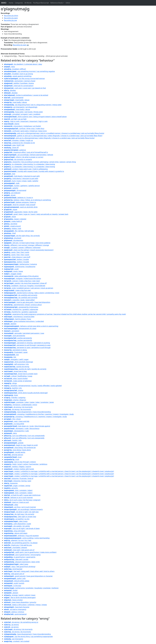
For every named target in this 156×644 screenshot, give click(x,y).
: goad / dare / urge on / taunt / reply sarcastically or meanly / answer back (36, 214)
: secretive (11, 224)
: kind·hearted (13, 569)
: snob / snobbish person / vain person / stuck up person (29, 288)
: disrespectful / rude (16, 431)
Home (11, 3)
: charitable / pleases (16, 547)
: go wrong (11, 625)
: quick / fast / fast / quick (17, 252)
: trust (13, 457)
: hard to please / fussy (18, 319)
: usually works (15, 452)
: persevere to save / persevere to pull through (27, 347)
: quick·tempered (14, 98)
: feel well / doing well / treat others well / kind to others (29, 571)
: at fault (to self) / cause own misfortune (22, 495)
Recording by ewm (11, 18)
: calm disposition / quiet (17, 524)
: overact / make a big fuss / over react (22, 281)
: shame (14, 390)
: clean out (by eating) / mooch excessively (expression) (29, 250)
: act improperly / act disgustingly (21, 107)
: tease (10, 217)
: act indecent (12, 193)
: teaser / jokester (15, 219)
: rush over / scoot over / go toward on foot (25, 88)
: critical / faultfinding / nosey (18, 376)
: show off (11, 148)
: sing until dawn (15, 531)
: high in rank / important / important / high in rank (26, 121)
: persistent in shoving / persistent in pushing (27, 343)
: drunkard (13, 238)
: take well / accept (16, 559)
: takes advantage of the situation (21, 276)
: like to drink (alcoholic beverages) (20, 597)
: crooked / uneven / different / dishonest (22, 248)
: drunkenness (14, 240)
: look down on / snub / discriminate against (27, 426)
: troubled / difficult (15, 69)
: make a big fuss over (17, 290)
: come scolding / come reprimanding (27, 538)
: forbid (11, 590)
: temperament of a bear (20, 328)
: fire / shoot (12, 419)
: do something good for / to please (21, 543)
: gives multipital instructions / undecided (24, 321)
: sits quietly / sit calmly (17, 526)
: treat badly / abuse (17, 100)
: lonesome (11, 483)
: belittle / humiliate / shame (19, 83)
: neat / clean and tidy (17, 421)
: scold (11, 269)
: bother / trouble (16, 259)
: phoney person (14, 455)
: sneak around (12, 226)
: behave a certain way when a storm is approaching (31, 326)
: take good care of (14, 574)
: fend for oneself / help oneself (20, 205)
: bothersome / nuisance (20, 264)
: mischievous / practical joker (19, 317)
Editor (68, 3)
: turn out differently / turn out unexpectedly (24, 436)
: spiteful (11, 188)
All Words (28, 3)
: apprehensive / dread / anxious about (23, 305)
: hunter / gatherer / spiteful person (22, 186)
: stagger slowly (13, 274)
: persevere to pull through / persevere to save (27, 345)
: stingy (10, 383)
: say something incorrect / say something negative (29, 71)
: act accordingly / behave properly (23, 509)
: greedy (14, 443)
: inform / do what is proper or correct (24, 157)
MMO (4, 3)
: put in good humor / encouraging (22, 555)
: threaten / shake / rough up (18, 140)
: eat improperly (14, 639)
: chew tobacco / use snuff (17, 257)
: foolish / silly (13, 440)
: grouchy (11, 488)
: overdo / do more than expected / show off (25, 283)
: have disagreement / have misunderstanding (27, 412)
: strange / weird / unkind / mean (20, 595)
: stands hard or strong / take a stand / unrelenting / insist (32, 293)
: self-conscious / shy (16, 364)
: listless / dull (12, 228)
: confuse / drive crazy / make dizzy (24, 128)
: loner (11, 395)
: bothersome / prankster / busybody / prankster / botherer (31, 588)
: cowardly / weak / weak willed (19, 300)
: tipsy (9, 67)
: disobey (10, 90)
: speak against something (18, 76)
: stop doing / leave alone (17, 450)
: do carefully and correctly (21, 295)
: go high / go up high (15, 119)
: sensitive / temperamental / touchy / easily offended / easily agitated (33, 386)
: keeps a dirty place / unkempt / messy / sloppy (25, 605)
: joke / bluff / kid (14, 145)
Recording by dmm (11, 16)
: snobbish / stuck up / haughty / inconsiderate (25, 286)
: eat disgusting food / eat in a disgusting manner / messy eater (33, 105)
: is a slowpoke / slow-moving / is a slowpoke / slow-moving (29, 164)
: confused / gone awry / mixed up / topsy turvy (25, 131)
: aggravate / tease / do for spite (21, 212)
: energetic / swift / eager (16, 359)
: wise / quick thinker (16, 378)
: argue (11, 209)
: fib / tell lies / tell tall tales (19, 231)
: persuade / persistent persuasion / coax (24, 333)
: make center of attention (18, 381)
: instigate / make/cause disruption (22, 278)
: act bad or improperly (15, 609)
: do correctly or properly (18, 159)
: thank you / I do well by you (18, 545)
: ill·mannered (15, 190)
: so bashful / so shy (17, 519)
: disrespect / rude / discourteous (22, 428)
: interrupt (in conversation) (19, 86)
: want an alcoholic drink (21, 207)
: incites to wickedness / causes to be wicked (26, 95)
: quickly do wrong (17, 367)
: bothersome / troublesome (20, 267)
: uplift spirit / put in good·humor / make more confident (30, 552)
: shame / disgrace (15, 400)
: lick (11, 355)
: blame (12, 124)
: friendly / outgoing (15, 397)
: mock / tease (13, 271)
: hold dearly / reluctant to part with (22, 176)
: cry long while (14, 424)
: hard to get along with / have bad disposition (27, 302)
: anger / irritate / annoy (17, 486)
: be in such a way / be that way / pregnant (22, 500)
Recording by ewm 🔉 (21, 45)
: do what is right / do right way (21, 512)
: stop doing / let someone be (20, 447)
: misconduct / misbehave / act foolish (22, 126)
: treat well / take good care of (19, 550)
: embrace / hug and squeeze (21, 536)
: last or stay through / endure (20, 462)
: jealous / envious (14, 612)
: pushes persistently (18, 338)
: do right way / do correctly (19, 514)
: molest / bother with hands (19, 469)
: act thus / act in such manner (20, 507)
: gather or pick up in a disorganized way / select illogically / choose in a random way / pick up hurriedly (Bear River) (53, 136)
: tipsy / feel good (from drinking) (20, 567)
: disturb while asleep (17, 581)
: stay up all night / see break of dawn (22, 528)
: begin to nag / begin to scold (21, 445)
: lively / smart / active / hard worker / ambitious (26, 464)
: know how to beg (15, 371)
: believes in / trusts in (18, 198)
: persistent (12, 331)
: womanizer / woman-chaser (20, 81)
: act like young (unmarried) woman (24, 78)
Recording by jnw (10, 20)
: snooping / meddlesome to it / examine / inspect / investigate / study (35, 417)
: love (10, 174)
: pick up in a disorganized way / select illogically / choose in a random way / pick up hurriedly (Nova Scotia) (49, 138)
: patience (15, 150)
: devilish (10, 324)
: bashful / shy (13, 388)
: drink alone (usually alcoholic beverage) (26, 393)
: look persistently (15, 336)
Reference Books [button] (57, 3)
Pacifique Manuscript (41, 3)
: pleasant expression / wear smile (22, 562)
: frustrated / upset (16, 352)
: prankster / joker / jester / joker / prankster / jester (29, 402)
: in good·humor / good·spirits (20, 557)
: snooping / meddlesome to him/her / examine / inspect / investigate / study (39, 414)
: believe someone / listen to (20, 202)
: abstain (11, 593)
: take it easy (16, 521)
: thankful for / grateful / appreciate (21, 309)
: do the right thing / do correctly (22, 236)
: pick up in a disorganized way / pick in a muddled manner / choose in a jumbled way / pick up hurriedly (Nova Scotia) (54, 133)
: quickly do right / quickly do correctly (25, 369)
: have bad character (17, 607)
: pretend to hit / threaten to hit (19, 143)
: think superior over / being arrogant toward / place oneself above (35, 117)
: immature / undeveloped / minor (21, 405)
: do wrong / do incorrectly (18, 407)
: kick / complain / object (18, 490)
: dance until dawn (16, 533)
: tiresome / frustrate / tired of (19, 478)
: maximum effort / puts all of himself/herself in (26, 152)
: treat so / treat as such (16, 502)
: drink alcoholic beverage (18, 362)
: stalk (12, 183)
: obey (11, 505)
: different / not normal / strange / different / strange (26, 245)
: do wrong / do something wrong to (21, 622)
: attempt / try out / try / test (18, 540)
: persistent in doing (15, 350)
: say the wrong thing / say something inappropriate (28, 636)
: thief (10, 233)
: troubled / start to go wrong (18, 74)
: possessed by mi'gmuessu (21, 307)
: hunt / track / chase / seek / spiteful (21, 181)
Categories (19, 3)
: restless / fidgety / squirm (18, 467)
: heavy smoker (13, 600)
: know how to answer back (21, 374)
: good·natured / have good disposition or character (28, 576)
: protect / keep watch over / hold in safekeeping (26, 169)
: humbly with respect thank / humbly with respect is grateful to (34, 171)
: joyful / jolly (15, 578)
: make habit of (13, 221)
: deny (10, 433)
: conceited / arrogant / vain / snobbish (22, 114)
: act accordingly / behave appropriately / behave (29, 155)
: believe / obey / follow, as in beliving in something (27, 200)
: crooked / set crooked (17, 641)
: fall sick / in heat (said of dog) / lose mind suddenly (27, 243)
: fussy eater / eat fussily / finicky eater (23, 112)
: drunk (10, 195)
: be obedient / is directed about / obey (23, 64)
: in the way (13, 586)
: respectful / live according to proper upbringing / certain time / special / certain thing (40, 162)
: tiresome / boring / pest (18, 481)
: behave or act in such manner (18, 497)
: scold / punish (14, 583)
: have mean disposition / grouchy (20, 602)
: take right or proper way (20, 517)
